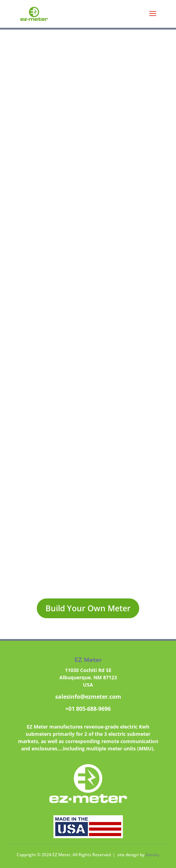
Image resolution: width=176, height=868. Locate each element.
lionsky (152, 855)
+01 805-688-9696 (88, 709)
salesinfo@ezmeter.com (88, 697)
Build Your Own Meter (88, 608)
